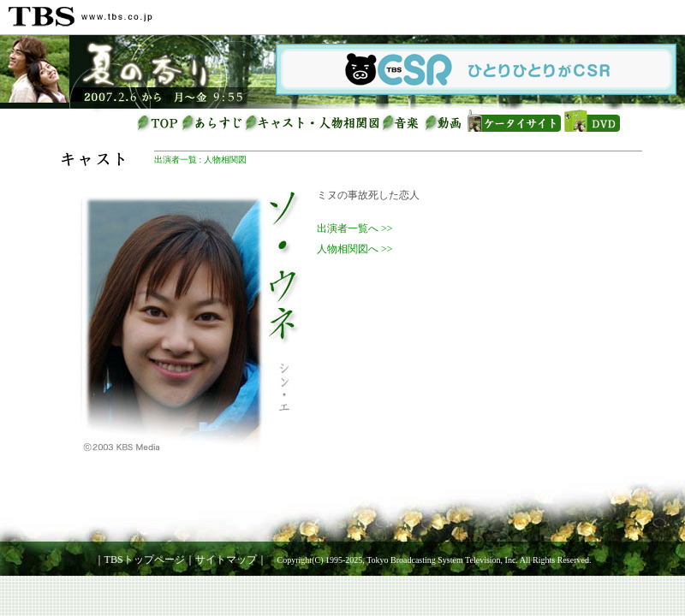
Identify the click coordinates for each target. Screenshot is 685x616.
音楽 (402, 122)
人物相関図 (225, 160)
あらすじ (212, 122)
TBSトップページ (145, 560)
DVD (591, 122)
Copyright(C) (301, 560)
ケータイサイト (514, 122)
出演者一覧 (176, 160)
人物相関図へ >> (355, 249)
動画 (445, 122)
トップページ (158, 122)
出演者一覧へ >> (355, 228)
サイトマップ (226, 560)
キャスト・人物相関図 (313, 122)
